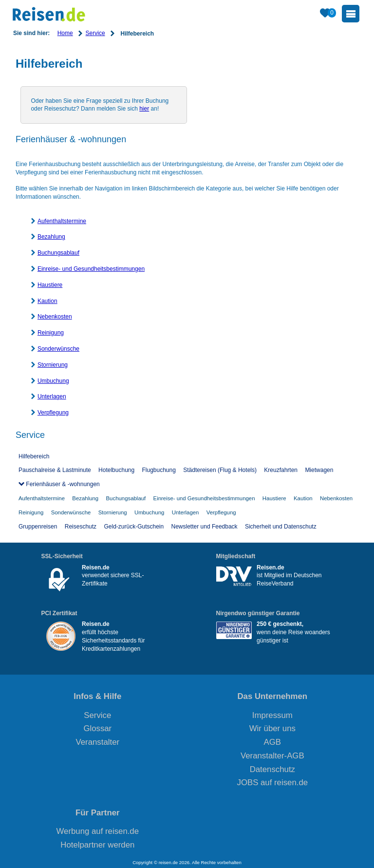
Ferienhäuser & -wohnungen (62, 484)
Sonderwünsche (58, 349)
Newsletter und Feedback (205, 527)
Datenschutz (272, 769)
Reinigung (51, 333)
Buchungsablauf (58, 253)
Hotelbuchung (116, 470)
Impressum (272, 715)
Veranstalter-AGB (272, 756)
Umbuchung (53, 381)
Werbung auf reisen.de (98, 831)
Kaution (47, 301)
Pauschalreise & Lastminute (55, 470)
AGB (272, 742)
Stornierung (53, 365)
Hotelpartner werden (97, 845)
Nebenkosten (55, 317)
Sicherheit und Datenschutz (281, 527)
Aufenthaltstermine (62, 221)
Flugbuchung (159, 470)
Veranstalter (98, 742)
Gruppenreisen (38, 527)
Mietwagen (319, 470)
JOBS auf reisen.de (273, 783)
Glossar (97, 728)
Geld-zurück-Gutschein (134, 527)
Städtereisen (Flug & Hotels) (220, 470)
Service (95, 33)
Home (65, 33)
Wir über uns (272, 728)
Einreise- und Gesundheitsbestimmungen (91, 269)
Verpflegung (53, 413)
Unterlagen (52, 396)
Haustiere (50, 285)
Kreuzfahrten (281, 470)
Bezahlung (51, 237)
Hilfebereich (34, 456)
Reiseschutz (81, 527)
